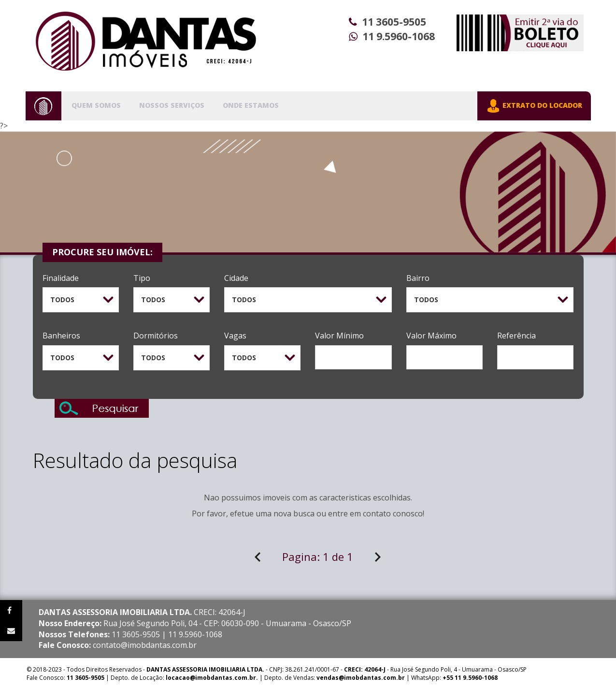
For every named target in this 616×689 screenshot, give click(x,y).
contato (377, 513)
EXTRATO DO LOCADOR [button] (534, 106)
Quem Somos (96, 105)
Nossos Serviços (172, 105)
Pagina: (318, 557)
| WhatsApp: (407, 678)
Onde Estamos (251, 105)
